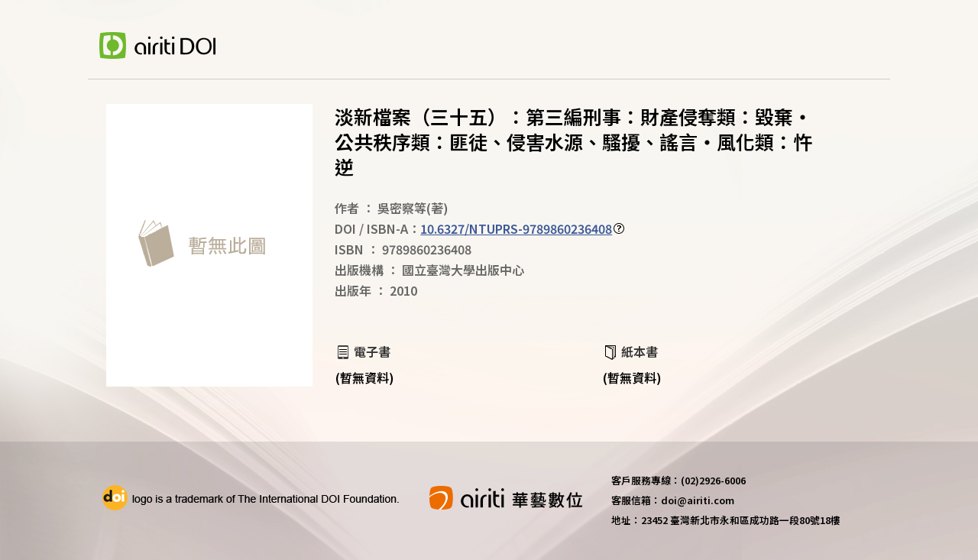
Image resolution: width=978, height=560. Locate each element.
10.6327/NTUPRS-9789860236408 (516, 228)
